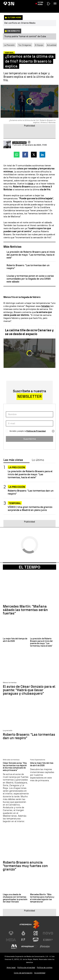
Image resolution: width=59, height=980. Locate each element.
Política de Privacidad (36, 431)
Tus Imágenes (25, 45)
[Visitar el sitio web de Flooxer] (45, 946)
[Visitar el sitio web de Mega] (11, 940)
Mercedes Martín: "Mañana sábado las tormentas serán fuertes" (25, 610)
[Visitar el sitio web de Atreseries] (23, 940)
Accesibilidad (40, 973)
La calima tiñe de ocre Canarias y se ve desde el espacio (29, 332)
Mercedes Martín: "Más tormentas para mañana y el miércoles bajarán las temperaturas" (42, 898)
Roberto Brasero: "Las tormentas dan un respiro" (31, 492)
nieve (31, 184)
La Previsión (9, 45)
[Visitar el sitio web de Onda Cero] (36, 940)
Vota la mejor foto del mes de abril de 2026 (42, 764)
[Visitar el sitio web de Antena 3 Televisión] (11, 933)
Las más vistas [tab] (13, 460)
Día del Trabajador (12, 2)
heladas (46, 306)
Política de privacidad (26, 968)
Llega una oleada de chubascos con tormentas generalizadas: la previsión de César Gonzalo (15, 898)
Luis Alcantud (19, 143)
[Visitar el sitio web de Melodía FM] (14, 946)
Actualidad (52, 45)
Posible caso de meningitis (31, 2)
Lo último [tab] (38, 460)
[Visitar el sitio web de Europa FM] (48, 940)
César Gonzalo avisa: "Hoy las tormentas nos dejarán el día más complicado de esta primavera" (15, 767)
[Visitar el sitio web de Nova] (48, 933)
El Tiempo (29, 567)
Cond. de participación (23, 973)
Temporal (15, 503)
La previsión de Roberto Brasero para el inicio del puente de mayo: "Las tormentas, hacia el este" (31, 255)
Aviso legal (11, 968)
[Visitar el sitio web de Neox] (36, 933)
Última (40, 9)
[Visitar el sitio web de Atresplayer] (29, 946)
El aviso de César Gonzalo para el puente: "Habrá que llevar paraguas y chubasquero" (29, 690)
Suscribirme (30, 439)
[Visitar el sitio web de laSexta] (23, 933)
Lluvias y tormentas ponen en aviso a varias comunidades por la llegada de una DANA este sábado (30, 279)
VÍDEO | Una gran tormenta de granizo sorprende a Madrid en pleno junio (30, 508)
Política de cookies (45, 968)
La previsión (17, 467)
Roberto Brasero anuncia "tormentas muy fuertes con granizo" (25, 866)
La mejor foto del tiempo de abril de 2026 (15, 640)
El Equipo (39, 45)
